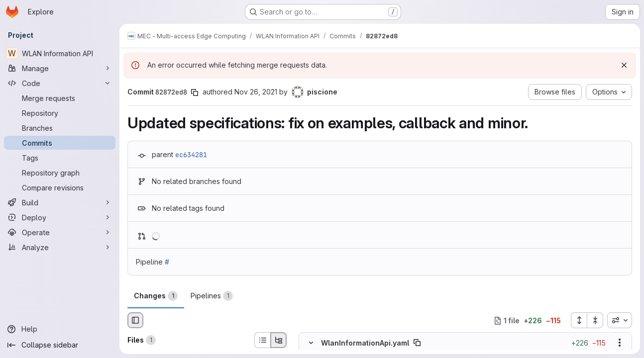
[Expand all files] (579, 320)
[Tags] (60, 158)
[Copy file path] (417, 343)
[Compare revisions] (60, 187)
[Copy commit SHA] (195, 92)
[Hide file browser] (135, 320)
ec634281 (191, 155)
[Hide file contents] (311, 343)
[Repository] (60, 113)
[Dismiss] (624, 65)
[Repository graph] (60, 173)
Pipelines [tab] (212, 296)
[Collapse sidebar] (60, 345)
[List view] (262, 340)
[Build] (60, 202)
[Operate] (60, 232)
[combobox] (620, 320)
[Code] (60, 83)
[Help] (60, 329)
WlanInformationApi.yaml (365, 343)
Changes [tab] (156, 296)
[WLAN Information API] (60, 53)
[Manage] (60, 68)
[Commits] (60, 143)
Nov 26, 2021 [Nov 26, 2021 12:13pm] (256, 92)
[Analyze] (60, 247)
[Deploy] (60, 217)
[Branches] (60, 128)
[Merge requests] (60, 98)
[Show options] (620, 343)
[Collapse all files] (595, 320)
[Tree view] (279, 340)
